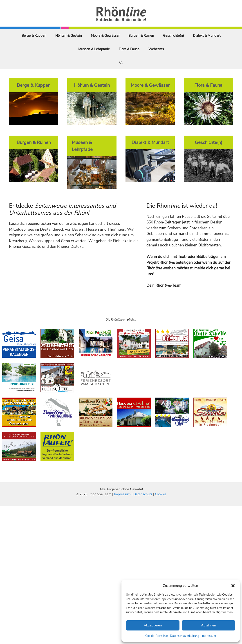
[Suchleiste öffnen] (121, 63)
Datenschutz (143, 494)
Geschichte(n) (174, 36)
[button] (233, 586)
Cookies (161, 494)
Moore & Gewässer (105, 36)
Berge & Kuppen (34, 36)
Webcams (156, 49)
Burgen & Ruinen (141, 36)
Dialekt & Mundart (207, 36)
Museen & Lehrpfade (94, 49)
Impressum (209, 636)
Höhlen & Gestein (69, 36)
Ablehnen (209, 625)
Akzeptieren (153, 625)
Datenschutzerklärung (185, 636)
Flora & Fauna (129, 49)
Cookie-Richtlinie (157, 636)
